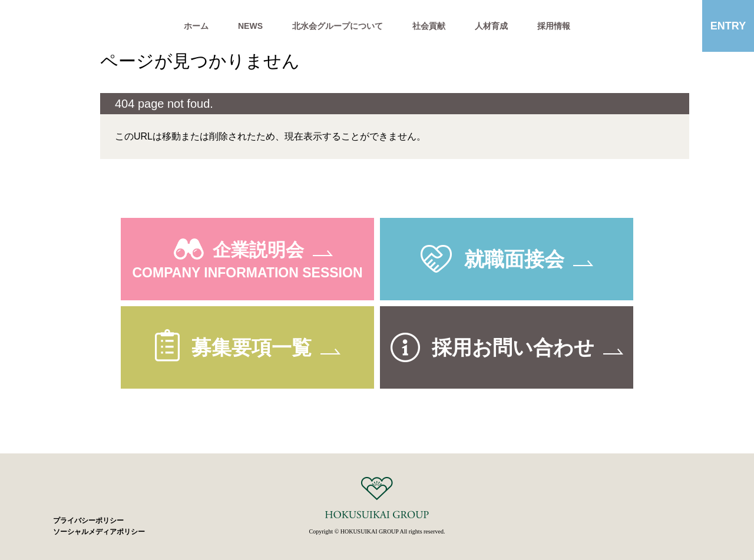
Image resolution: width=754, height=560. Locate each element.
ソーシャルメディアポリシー (99, 532)
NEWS (250, 26)
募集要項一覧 (252, 347)
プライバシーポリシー (88, 521)
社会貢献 (429, 26)
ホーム (196, 26)
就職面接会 (514, 259)
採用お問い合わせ (513, 347)
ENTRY (728, 26)
